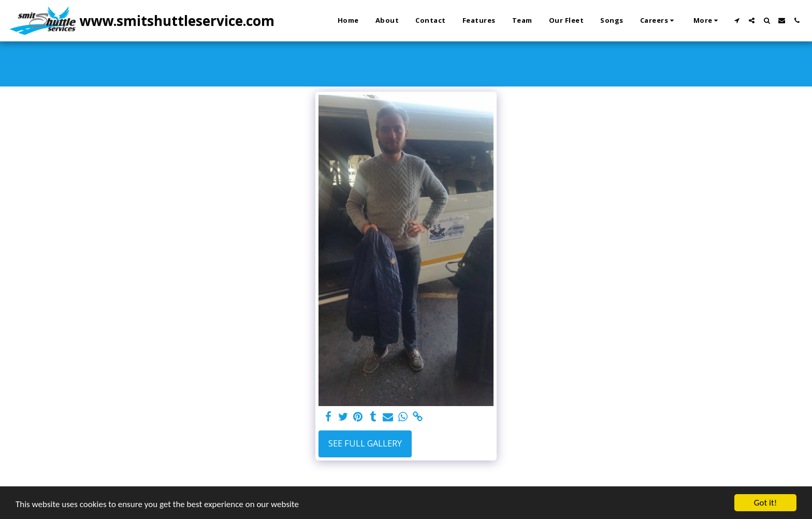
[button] (658, 21)
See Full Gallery (365, 443)
